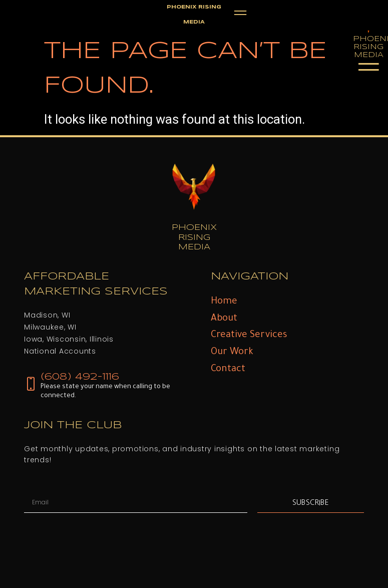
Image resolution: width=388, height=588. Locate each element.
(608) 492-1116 (80, 377)
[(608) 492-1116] (31, 384)
